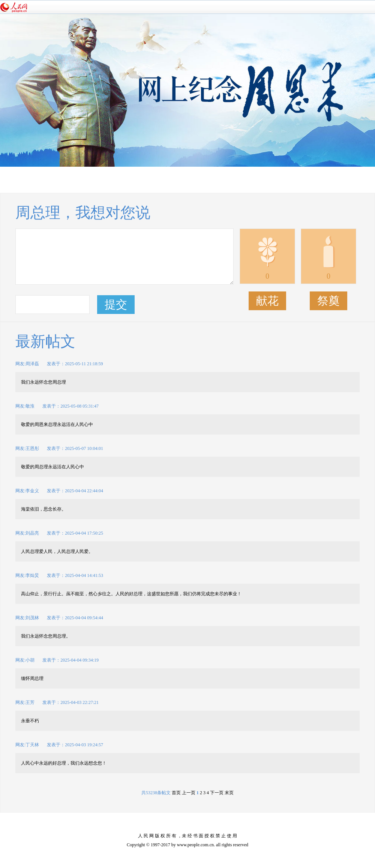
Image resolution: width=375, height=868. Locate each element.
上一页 (189, 793)
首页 (176, 793)
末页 (229, 793)
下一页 (217, 793)
